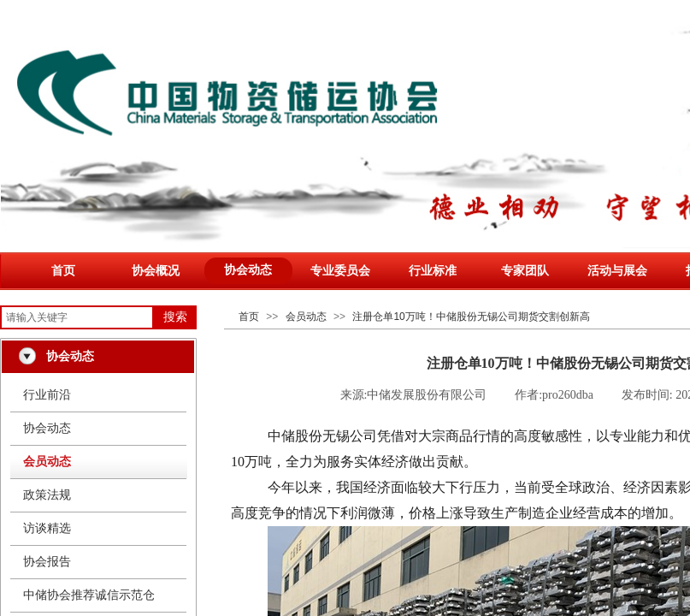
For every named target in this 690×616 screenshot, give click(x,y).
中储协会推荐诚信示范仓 (89, 595)
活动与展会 (617, 271)
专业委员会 (340, 271)
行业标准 (433, 271)
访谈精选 (47, 528)
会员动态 (306, 317)
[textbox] (77, 317)
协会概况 (156, 271)
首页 (63, 271)
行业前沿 (47, 395)
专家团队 (525, 271)
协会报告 (47, 562)
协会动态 (248, 270)
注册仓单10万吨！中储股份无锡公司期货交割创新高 (471, 317)
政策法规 (47, 495)
